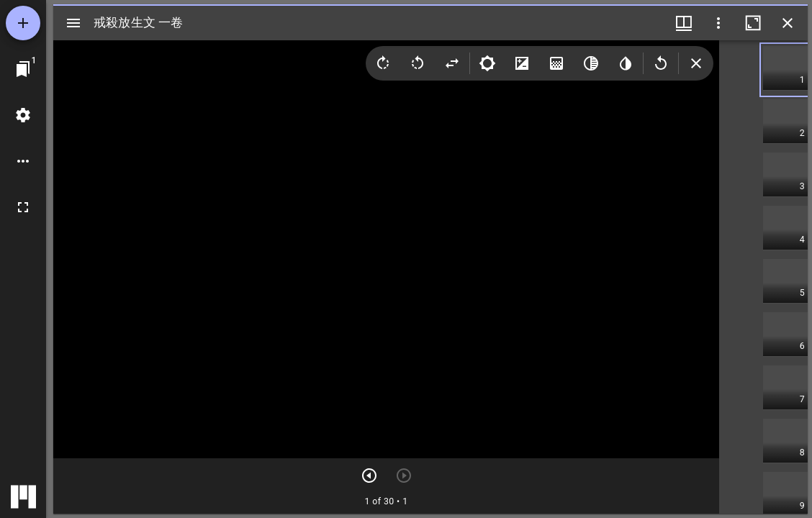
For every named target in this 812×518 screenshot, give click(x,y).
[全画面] (23, 207)
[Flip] (452, 63)
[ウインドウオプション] (718, 23)
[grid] (763, 277)
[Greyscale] (591, 63)
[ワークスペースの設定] (23, 115)
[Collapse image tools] (696, 63)
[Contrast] (522, 63)
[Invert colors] (626, 63)
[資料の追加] (23, 23)
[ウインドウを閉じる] (788, 23)
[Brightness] (487, 63)
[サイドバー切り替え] (73, 23)
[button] (785, 70)
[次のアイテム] (369, 476)
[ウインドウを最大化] (753, 23)
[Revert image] (661, 63)
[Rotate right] (383, 63)
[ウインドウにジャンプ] (23, 69)
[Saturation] (556, 63)
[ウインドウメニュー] (684, 23)
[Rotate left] (418, 63)
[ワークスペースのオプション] (23, 161)
